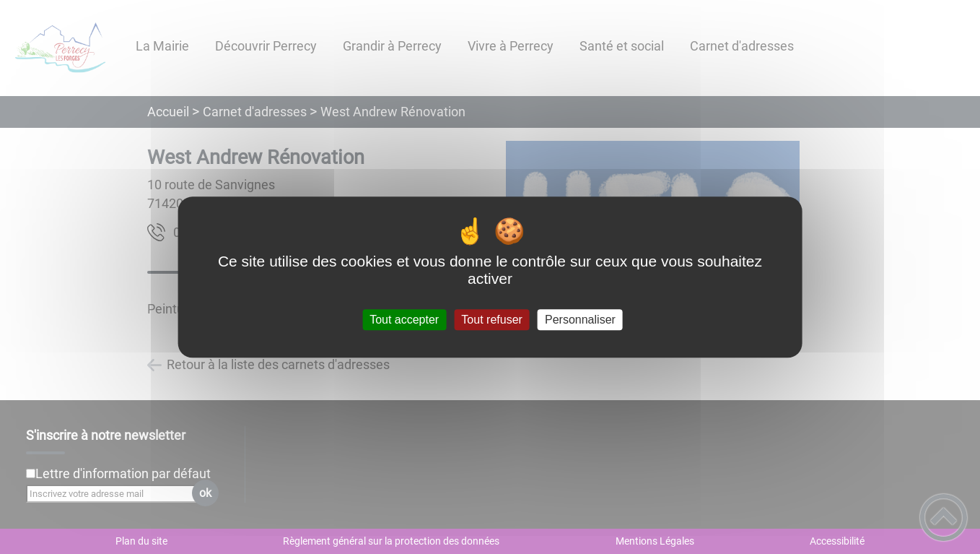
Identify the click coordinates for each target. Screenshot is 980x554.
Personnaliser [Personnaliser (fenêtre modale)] (580, 320)
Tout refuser (491, 320)
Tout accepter (404, 320)
